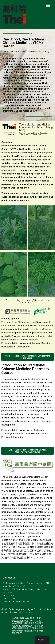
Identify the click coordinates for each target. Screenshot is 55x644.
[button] (27, 357)
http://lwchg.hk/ (37, 558)
